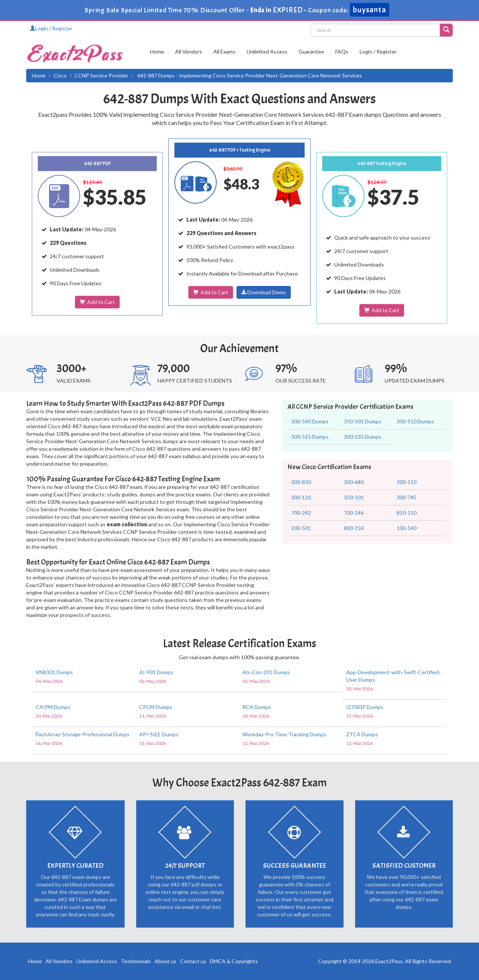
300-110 (407, 482)
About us (165, 961)
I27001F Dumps (365, 707)
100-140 (407, 528)
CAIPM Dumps (53, 707)
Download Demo (264, 292)
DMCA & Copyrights (234, 961)
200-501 (301, 528)
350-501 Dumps (363, 421)
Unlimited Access (267, 51)
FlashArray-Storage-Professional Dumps (83, 734)
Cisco (60, 75)
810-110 (407, 513)
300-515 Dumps (310, 437)
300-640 (354, 482)
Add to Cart (97, 302)
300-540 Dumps (310, 421)
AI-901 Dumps (156, 672)
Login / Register (51, 28)
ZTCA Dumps (362, 734)
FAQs (342, 51)
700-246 (354, 513)
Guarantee (311, 51)
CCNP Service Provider (101, 75)
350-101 (354, 497)
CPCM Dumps (156, 707)
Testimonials (136, 961)
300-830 (301, 482)
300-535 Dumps (363, 437)
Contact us (193, 961)
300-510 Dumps (415, 421)
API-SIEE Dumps (159, 734)
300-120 (301, 497)
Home (157, 51)
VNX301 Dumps (54, 672)
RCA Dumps (257, 707)
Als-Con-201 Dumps (266, 672)
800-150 (354, 528)
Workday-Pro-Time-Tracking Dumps (284, 734)
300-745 (407, 497)
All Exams (224, 51)
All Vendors (189, 51)
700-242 (301, 513)
